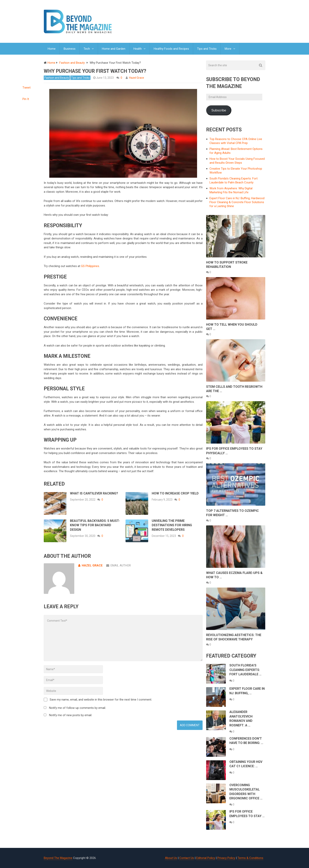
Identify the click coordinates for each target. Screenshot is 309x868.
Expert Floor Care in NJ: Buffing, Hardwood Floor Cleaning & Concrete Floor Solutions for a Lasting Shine (237, 202)
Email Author (119, 565)
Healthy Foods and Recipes (171, 49)
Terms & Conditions (250, 858)
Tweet (27, 88)
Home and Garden (114, 49)
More (228, 49)
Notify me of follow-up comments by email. (77, 708)
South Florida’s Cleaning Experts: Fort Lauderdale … (245, 670)
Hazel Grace (137, 78)
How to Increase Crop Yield (175, 493)
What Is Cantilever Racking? (94, 493)
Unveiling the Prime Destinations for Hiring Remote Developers (172, 525)
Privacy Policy (226, 858)
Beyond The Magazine (58, 858)
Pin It (26, 99)
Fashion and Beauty (57, 78)
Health (138, 49)
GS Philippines (90, 266)
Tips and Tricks (207, 49)
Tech (87, 49)
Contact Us (187, 858)
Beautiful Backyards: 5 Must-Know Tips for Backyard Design (95, 525)
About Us (171, 858)
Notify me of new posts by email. (71, 715)
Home (52, 49)
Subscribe (219, 110)
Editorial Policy (206, 858)
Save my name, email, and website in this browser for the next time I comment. (101, 700)
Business (70, 49)
